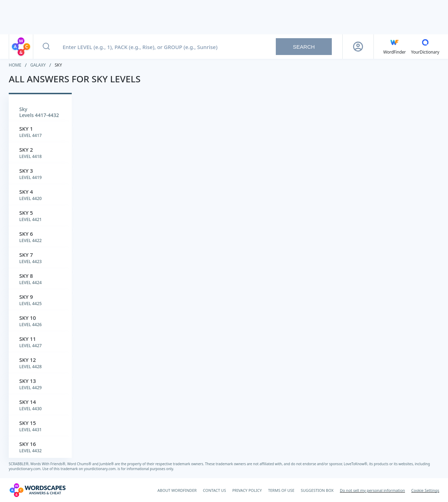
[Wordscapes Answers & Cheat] (37, 490)
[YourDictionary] (425, 47)
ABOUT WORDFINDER (177, 490)
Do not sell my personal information (372, 490)
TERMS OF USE (281, 490)
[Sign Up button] (358, 47)
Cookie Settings (425, 490)
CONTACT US (215, 490)
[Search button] (46, 47)
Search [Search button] (304, 47)
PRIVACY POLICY (247, 490)
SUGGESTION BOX (317, 490)
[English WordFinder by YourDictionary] (394, 47)
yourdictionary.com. (26, 469)
